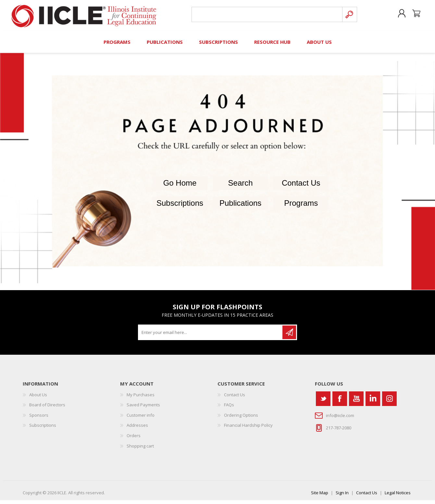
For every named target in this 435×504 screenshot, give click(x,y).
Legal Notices (398, 497)
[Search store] (266, 17)
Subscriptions (180, 207)
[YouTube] (356, 403)
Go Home (180, 187)
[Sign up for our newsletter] (211, 336)
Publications (240, 207)
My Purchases (141, 399)
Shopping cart (413, 16)
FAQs (229, 409)
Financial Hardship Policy (248, 429)
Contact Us (301, 187)
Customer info (141, 419)
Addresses (137, 429)
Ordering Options (241, 419)
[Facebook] (340, 403)
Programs (301, 207)
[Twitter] (323, 403)
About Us (38, 399)
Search (241, 187)
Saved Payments (143, 409)
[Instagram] (389, 403)
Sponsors (39, 419)
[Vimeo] (373, 403)
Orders (134, 439)
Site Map (320, 497)
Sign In (342, 497)
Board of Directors (47, 409)
